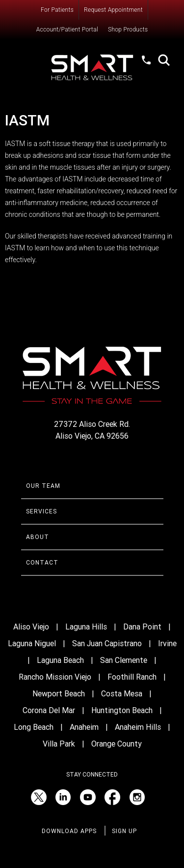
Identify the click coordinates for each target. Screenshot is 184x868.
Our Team (43, 486)
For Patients (57, 10)
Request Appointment (113, 10)
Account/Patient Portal (67, 30)
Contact (42, 563)
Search (164, 60)
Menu (31, 61)
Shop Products (128, 30)
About (38, 537)
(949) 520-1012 (147, 69)
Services (41, 511)
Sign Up (124, 831)
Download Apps (69, 831)
